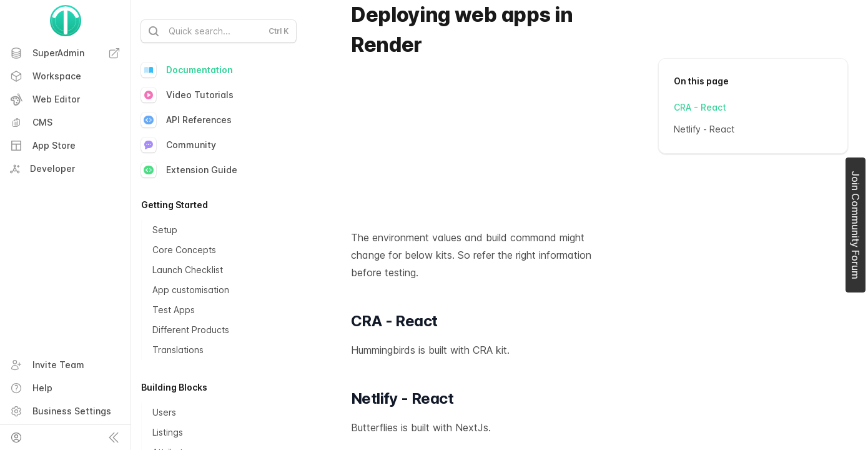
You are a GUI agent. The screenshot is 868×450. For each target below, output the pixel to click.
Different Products (191, 330)
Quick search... (217, 31)
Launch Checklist (188, 270)
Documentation (187, 70)
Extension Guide (189, 170)
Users (164, 412)
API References (186, 120)
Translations (178, 350)
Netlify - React (704, 129)
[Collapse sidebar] (114, 437)
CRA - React (700, 107)
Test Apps (174, 310)
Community (179, 145)
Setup (165, 230)
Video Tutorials (187, 95)
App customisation (191, 290)
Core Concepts (184, 250)
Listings (168, 432)
